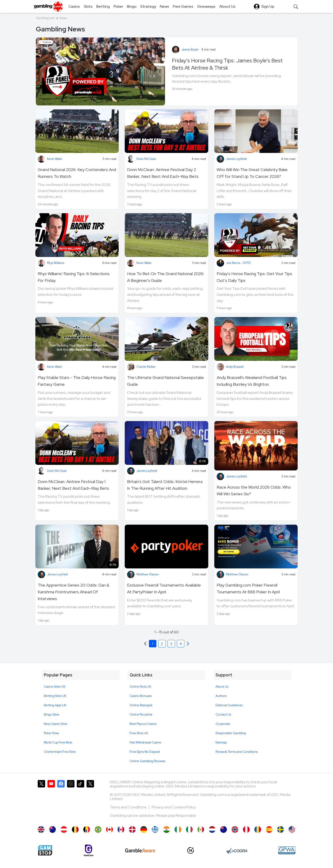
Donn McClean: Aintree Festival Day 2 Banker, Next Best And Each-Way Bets (163, 173)
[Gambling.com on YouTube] (51, 801)
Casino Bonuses (141, 696)
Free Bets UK (139, 733)
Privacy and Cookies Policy (174, 807)
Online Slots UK (140, 687)
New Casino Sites (55, 724)
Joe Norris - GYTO (238, 263)
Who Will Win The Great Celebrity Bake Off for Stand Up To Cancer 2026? (252, 173)
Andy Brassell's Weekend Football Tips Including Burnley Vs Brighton (252, 381)
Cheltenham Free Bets (60, 752)
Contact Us (223, 714)
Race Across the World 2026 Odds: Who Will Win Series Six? (254, 490)
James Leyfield (236, 159)
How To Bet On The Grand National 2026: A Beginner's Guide (166, 277)
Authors (221, 696)
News (63, 18)
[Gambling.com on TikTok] (81, 801)
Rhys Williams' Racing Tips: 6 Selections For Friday (74, 277)
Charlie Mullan (146, 367)
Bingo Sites (51, 714)
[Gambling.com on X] (41, 801)
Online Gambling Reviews (147, 761)
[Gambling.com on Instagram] (71, 801)
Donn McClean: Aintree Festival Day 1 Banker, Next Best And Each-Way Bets (73, 485)
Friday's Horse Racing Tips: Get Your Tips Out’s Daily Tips (254, 277)
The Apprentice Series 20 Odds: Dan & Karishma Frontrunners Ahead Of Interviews (74, 592)
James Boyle (190, 49)
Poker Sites (51, 733)
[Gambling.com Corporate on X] (90, 801)
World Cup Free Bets (58, 742)
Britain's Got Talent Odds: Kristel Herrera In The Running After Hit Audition (165, 485)
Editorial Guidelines (229, 705)
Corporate (223, 724)
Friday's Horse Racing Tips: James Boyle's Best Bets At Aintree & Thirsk (227, 64)
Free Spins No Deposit (145, 752)
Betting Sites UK (55, 696)
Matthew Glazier (148, 574)
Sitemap (221, 742)
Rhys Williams (56, 263)
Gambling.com (45, 18)
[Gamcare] (89, 850)
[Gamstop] (45, 850)
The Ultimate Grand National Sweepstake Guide (165, 381)
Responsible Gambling (231, 733)
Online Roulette (141, 714)
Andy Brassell (235, 367)
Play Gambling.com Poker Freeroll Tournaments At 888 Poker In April (248, 588)
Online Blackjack (141, 705)
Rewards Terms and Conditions (237, 752)
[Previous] (188, 644)
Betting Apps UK (55, 705)
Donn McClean (146, 159)
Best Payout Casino (143, 724)
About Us (222, 687)
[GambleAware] (140, 850)
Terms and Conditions (128, 807)
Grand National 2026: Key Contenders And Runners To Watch (77, 173)
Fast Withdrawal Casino (145, 742)
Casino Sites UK (55, 687)
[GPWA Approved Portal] (287, 850)
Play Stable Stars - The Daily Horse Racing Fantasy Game (77, 381)
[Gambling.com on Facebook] (61, 801)
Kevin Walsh (55, 159)
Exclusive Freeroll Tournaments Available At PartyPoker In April (164, 588)
